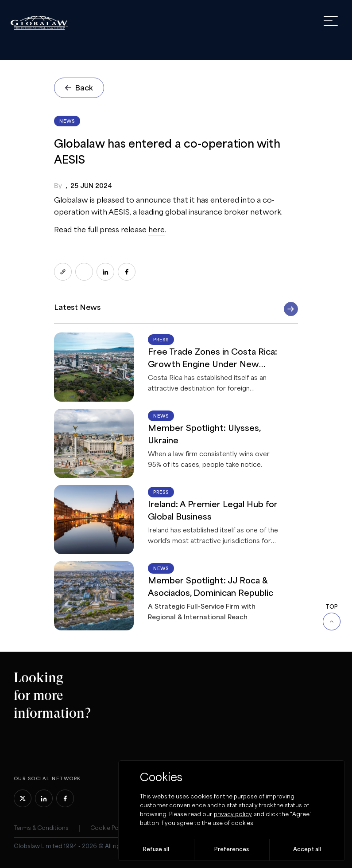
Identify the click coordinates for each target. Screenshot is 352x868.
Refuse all (156, 850)
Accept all (307, 850)
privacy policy (233, 815)
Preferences (232, 850)
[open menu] (331, 21)
